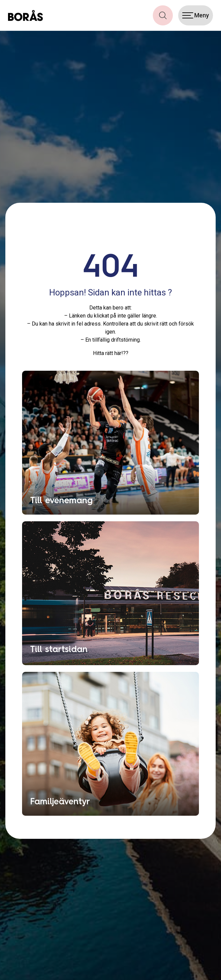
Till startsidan (59, 649)
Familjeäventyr (60, 801)
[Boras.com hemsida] (25, 15)
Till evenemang (61, 500)
